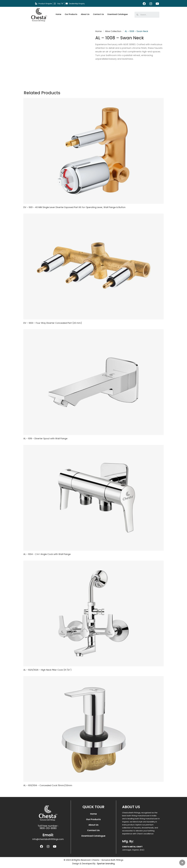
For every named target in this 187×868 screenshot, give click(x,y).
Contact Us (99, 14)
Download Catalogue (119, 14)
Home (59, 14)
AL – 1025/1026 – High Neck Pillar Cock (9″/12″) (48, 669)
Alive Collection (113, 31)
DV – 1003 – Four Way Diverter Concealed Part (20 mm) (53, 323)
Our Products (71, 14)
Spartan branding (106, 863)
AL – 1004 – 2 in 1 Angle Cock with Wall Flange (47, 553)
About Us (86, 14)
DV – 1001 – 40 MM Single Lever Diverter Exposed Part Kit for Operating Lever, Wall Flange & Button (75, 207)
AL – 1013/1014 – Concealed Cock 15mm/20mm (48, 784)
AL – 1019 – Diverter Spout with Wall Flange (46, 438)
